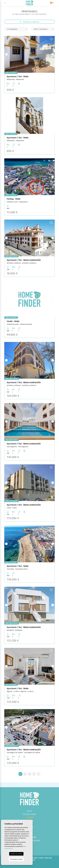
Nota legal (25, 858)
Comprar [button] (30, 818)
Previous (6, 54)
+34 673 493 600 (30, 837)
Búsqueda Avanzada (30, 22)
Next (53, 54)
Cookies (41, 858)
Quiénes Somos (30, 814)
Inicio (30, 811)
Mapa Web (48, 858)
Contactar (29, 827)
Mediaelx (32, 860)
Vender (30, 824)
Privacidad (34, 858)
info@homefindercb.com (30, 840)
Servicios (30, 821)
